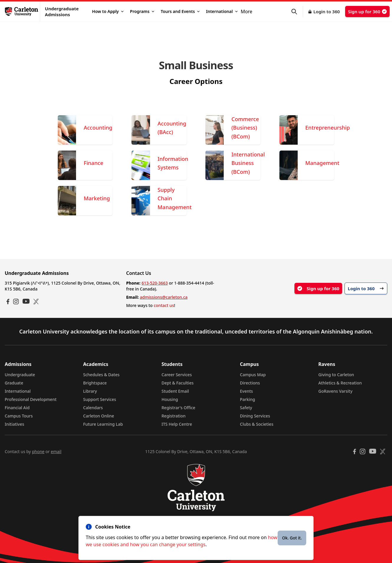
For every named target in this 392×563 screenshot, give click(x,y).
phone (38, 451)
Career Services (177, 375)
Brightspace (95, 383)
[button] (297, 12)
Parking (248, 399)
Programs (142, 11)
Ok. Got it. (292, 538)
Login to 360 (327, 11)
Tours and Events (180, 11)
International (222, 11)
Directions (250, 383)
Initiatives (14, 424)
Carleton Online (99, 416)
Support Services (100, 399)
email (56, 451)
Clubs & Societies (257, 424)
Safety (246, 408)
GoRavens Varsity (335, 391)
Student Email (175, 391)
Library (90, 391)
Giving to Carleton (336, 375)
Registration (174, 416)
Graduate (14, 383)
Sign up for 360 (367, 11)
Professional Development (31, 399)
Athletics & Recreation (340, 383)
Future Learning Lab (103, 424)
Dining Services (255, 416)
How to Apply (108, 11)
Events (246, 391)
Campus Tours (19, 416)
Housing (170, 399)
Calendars (93, 408)
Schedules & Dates (101, 375)
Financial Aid (17, 408)
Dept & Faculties (178, 383)
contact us (164, 305)
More (247, 11)
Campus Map (253, 375)
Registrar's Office (178, 408)
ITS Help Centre (177, 424)
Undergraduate (20, 375)
